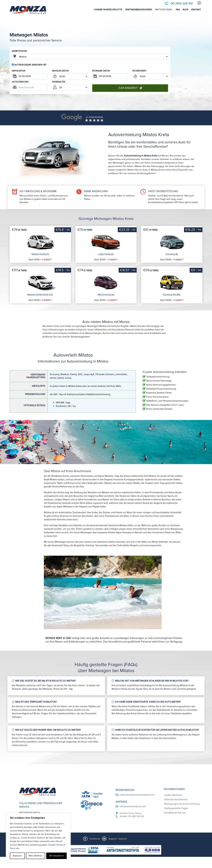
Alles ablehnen (35, 856)
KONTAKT (196, 10)
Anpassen (17, 856)
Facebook (95, 839)
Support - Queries (118, 839)
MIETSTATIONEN (163, 10)
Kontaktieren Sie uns (175, 813)
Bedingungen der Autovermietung (182, 804)
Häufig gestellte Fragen (176, 808)
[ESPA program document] (106, 850)
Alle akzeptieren (57, 856)
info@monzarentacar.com (133, 806)
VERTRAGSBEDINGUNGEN (139, 10)
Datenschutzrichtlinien (176, 799)
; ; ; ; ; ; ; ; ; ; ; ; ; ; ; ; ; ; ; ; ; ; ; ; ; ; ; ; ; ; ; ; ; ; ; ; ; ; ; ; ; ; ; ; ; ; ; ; (70, 76)
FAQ (178, 10)
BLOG (185, 10)
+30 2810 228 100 (181, 4)
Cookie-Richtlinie (29, 838)
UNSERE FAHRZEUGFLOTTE (108, 10)
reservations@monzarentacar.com (137, 795)
